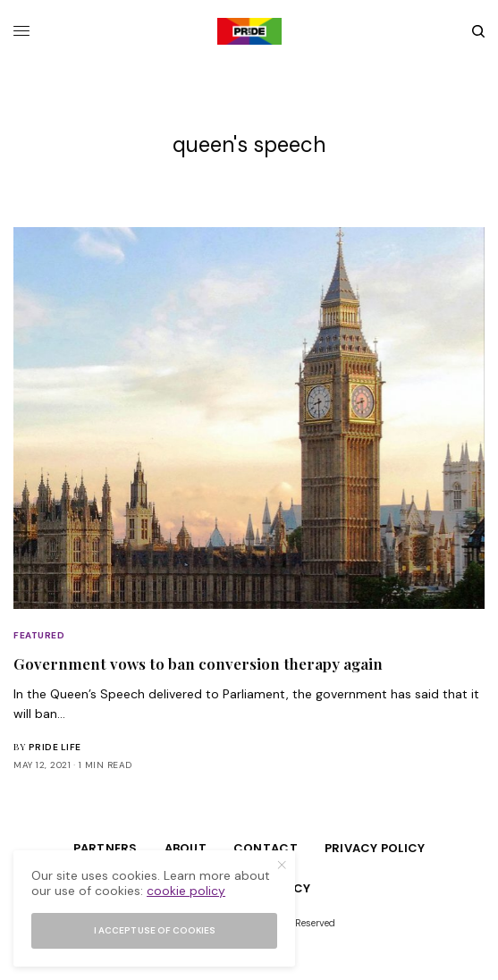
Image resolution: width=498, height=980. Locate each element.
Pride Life (55, 747)
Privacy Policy (375, 848)
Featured (39, 635)
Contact (266, 848)
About (186, 848)
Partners (106, 848)
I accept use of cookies (155, 930)
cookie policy (186, 891)
